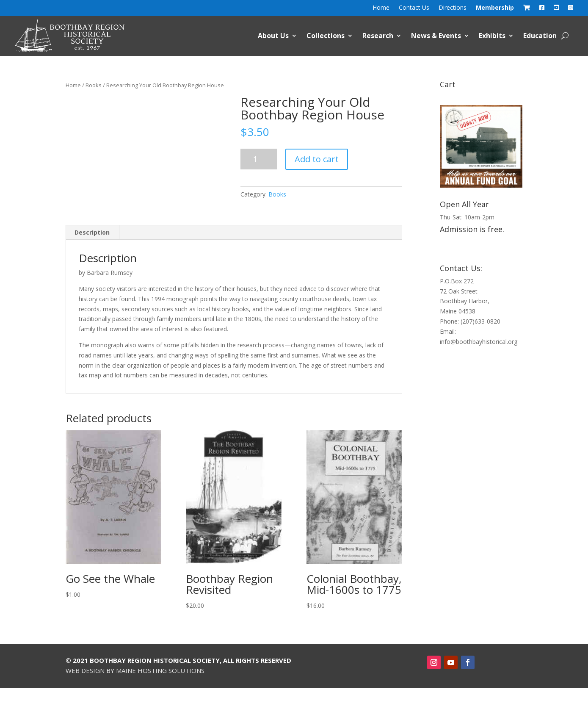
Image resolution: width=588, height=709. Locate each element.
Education (540, 36)
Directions (453, 8)
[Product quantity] (259, 159)
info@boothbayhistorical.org (479, 342)
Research (378, 36)
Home (381, 8)
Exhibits (492, 36)
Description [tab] (92, 232)
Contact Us (414, 8)
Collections (326, 36)
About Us (273, 36)
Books (94, 85)
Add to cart (317, 159)
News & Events (436, 36)
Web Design (85, 670)
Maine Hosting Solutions (160, 670)
